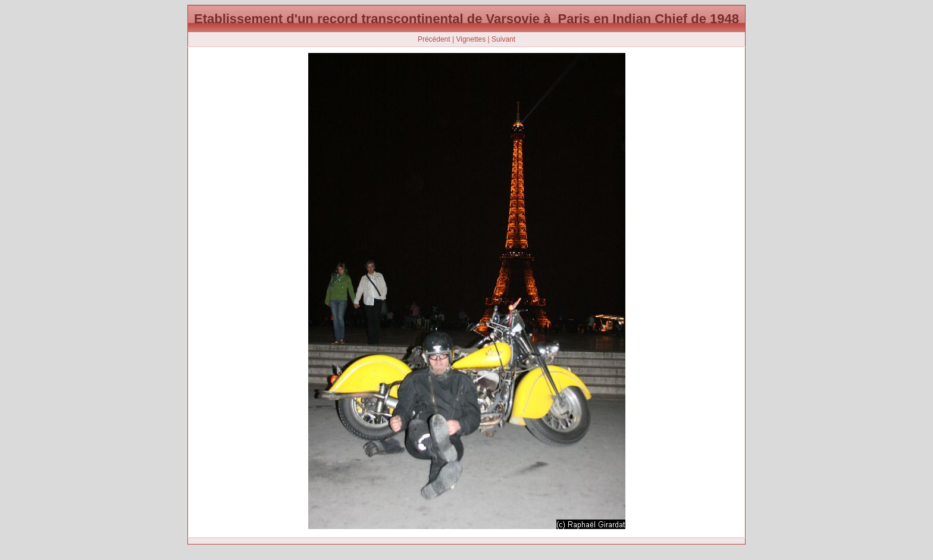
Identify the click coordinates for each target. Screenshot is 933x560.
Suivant (503, 39)
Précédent (434, 39)
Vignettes (471, 39)
